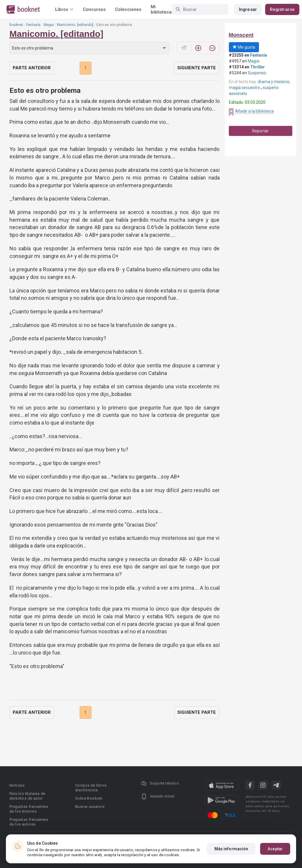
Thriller (257, 67)
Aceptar (275, 849)
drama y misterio (274, 82)
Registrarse (282, 9)
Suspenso (257, 73)
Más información (231, 849)
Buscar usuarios (90, 807)
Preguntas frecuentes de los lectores (29, 809)
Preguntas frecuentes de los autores (29, 822)
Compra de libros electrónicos (91, 788)
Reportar (260, 131)
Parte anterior (32, 68)
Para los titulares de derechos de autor (27, 796)
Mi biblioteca (161, 9)
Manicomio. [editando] (75, 25)
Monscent (241, 35)
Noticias (17, 785)
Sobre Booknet (89, 798)
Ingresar (248, 9)
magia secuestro (245, 88)
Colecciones (128, 9)
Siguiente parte (197, 68)
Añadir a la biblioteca (254, 111)
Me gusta (244, 47)
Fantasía (33, 25)
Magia (49, 25)
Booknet (16, 25)
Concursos (94, 9)
